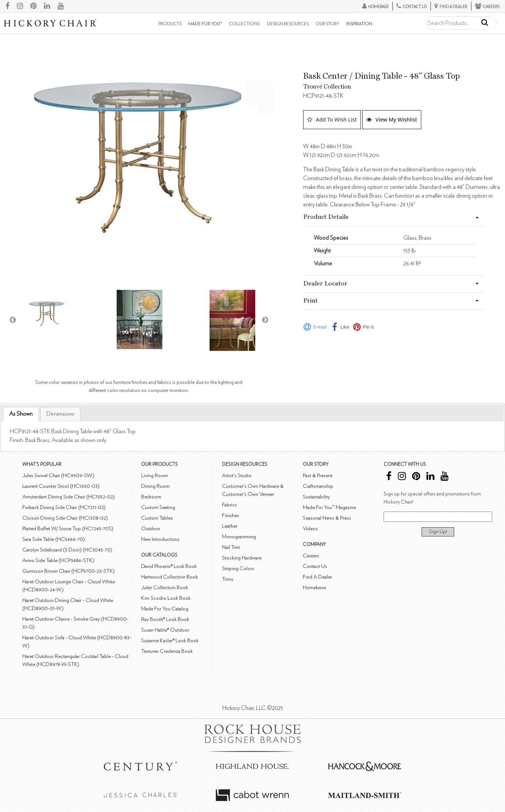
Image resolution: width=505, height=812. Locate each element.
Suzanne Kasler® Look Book (170, 641)
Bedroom (151, 497)
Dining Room (155, 486)
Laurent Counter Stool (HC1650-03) (61, 486)
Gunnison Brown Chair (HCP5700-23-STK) (69, 571)
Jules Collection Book (165, 588)
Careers (311, 556)
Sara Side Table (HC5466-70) (54, 539)
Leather (230, 526)
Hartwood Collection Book (169, 577)
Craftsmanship (318, 486)
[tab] (21, 414)
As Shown (21, 414)
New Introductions (160, 539)
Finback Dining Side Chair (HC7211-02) (64, 507)
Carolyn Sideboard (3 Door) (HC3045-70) (67, 550)
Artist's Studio (237, 476)
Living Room (154, 476)
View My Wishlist (392, 119)
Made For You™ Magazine (329, 507)
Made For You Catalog (165, 609)
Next (265, 320)
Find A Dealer (317, 577)
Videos (310, 529)
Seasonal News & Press (327, 518)
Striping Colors (238, 568)
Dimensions (60, 414)
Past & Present (318, 476)
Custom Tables (157, 518)
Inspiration (359, 24)
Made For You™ (205, 24)
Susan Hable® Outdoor (165, 630)
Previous (13, 320)
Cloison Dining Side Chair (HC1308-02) (65, 518)
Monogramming (239, 537)
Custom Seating (158, 507)
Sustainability (316, 497)
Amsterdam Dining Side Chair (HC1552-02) (69, 497)
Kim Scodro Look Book (166, 598)
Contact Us (315, 566)
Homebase (314, 588)
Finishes (231, 515)
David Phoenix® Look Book (169, 566)
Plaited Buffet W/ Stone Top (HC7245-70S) (68, 529)
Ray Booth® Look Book (165, 619)
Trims (228, 579)
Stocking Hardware (242, 558)
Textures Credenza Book (167, 651)
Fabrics (229, 505)
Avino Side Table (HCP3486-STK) (58, 560)
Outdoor (151, 529)
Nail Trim (231, 547)
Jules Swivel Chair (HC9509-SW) (58, 476)
